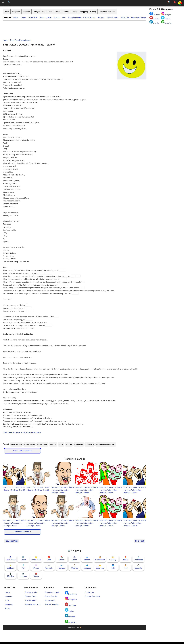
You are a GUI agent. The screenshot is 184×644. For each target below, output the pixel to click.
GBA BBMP (33, 17)
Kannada (27, 12)
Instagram (71, 599)
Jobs (64, 17)
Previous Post (11, 541)
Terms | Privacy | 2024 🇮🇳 (74, 628)
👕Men (23, 567)
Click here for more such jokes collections (22, 432)
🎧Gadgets (138, 567)
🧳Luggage (87, 567)
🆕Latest (23, 558)
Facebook (71, 593)
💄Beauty (126, 558)
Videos (16, 17)
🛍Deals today (11, 558)
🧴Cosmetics (138, 558)
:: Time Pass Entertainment (20, 40)
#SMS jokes (79, 444)
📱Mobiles (11, 575)
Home (5, 40)
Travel (7, 12)
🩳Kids (113, 567)
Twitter (69, 610)
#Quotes (69, 444)
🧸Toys (126, 567)
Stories (57, 12)
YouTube (70, 604)
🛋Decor (74, 558)
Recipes (101, 17)
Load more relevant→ (22, 531)
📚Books (62, 558)
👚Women (36, 567)
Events (57, 17)
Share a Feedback (92, 596)
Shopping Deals (75, 17)
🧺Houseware (100, 558)
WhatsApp (71, 621)
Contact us (89, 592)
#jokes (61, 444)
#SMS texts (90, 444)
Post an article (31, 592)
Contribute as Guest (107, 12)
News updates (46, 17)
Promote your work (33, 604)
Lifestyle (36, 12)
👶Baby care (100, 567)
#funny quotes (42, 444)
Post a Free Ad (51, 596)
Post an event (31, 600)
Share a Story (31, 596)
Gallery (93, 12)
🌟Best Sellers (36, 558)
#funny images (30, 444)
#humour (53, 444)
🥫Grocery (113, 558)
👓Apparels (49, 567)
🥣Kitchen (87, 558)
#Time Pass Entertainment (106, 444)
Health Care (47, 12)
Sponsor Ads (50, 600)
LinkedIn (70, 616)
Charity (74, 12)
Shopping (84, 12)
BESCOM (125, 17)
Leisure (66, 12)
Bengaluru (16, 12)
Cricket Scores (89, 17)
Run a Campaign (52, 604)
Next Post (140, 541)
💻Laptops (23, 575)
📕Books (36, 575)
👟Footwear (62, 567)
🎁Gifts (49, 558)
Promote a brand (52, 592)
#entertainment (16, 444)
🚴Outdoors (11, 567)
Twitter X (166, 18)
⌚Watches (74, 567)
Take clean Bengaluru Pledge (143, 17)
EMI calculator (112, 17)
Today (23, 17)
